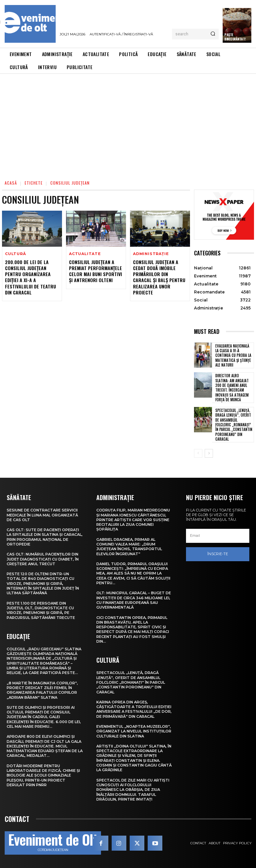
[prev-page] (198, 453)
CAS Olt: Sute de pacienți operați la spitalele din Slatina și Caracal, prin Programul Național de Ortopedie (45, 537)
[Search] (213, 34)
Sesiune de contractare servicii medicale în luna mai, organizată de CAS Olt (42, 515)
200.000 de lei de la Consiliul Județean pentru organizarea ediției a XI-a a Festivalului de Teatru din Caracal (30, 277)
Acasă (11, 183)
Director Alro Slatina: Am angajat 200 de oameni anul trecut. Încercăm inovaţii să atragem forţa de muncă (232, 387)
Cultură (15, 254)
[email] (218, 536)
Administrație (151, 254)
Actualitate (85, 254)
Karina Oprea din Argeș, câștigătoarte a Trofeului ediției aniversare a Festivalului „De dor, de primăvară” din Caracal (134, 709)
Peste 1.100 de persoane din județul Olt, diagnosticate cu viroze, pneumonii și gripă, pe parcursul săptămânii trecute (41, 610)
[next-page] (209, 453)
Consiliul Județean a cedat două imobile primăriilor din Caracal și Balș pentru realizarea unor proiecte (159, 277)
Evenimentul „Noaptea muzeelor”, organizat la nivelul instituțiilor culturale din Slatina (134, 731)
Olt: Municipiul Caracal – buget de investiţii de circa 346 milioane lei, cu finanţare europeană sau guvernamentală (134, 600)
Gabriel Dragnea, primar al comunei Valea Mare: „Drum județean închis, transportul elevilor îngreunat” (129, 547)
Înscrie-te (218, 554)
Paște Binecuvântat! (235, 37)
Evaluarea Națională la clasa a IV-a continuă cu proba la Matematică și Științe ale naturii (233, 355)
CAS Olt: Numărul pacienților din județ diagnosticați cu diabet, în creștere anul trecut (43, 559)
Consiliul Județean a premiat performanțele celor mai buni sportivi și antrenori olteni (95, 271)
